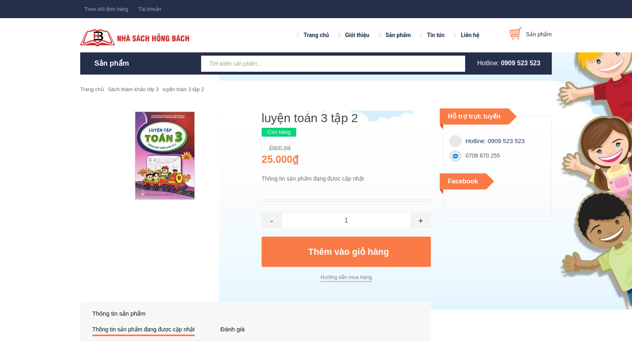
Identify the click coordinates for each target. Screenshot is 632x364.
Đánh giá (279, 147)
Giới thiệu (357, 35)
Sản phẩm (398, 35)
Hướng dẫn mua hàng (346, 277)
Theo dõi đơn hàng (106, 9)
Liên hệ (470, 35)
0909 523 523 (521, 63)
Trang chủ (316, 35)
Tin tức (436, 35)
